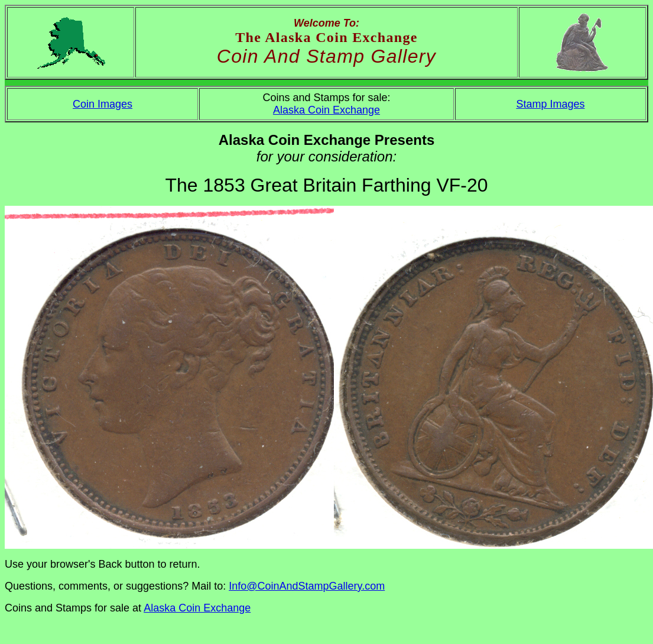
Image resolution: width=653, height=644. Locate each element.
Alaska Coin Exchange (326, 110)
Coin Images (103, 104)
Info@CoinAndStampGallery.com (307, 586)
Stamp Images (550, 104)
